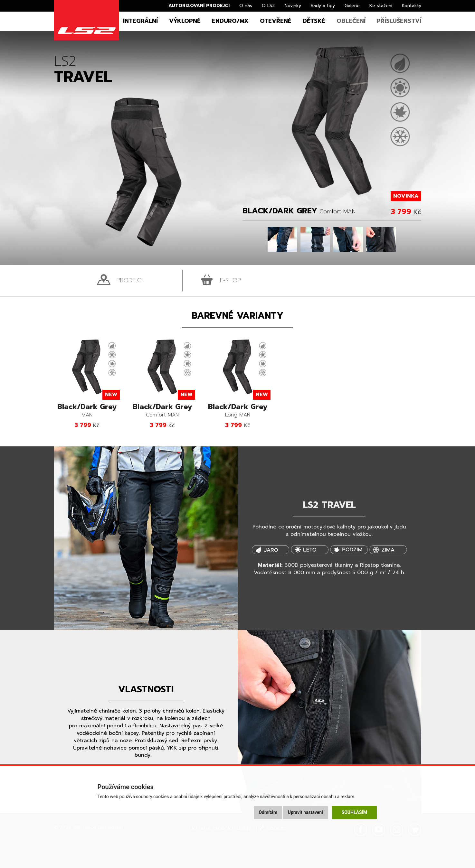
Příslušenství (399, 21)
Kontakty (412, 6)
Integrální (140, 21)
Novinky (293, 6)
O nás (246, 6)
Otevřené (276, 21)
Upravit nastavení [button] (305, 812)
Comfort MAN (162, 411)
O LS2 (268, 6)
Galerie (352, 6)
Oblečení (351, 21)
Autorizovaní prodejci (199, 6)
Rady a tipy (323, 6)
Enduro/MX (230, 21)
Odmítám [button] (268, 812)
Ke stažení (381, 6)
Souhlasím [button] (354, 812)
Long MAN (238, 411)
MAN (87, 411)
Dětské (314, 21)
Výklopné (185, 21)
